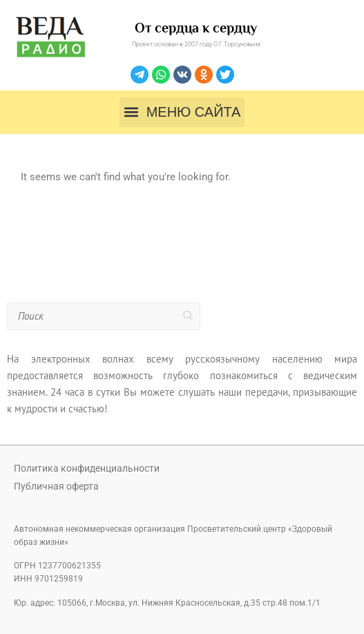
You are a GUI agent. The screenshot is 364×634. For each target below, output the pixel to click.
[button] (182, 112)
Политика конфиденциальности (87, 468)
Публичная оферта (56, 486)
